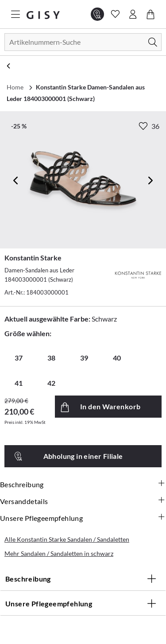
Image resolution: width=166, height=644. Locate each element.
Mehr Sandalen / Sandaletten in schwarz (59, 553)
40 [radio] (117, 358)
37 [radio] (19, 358)
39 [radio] (84, 358)
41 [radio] (19, 383)
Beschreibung (83, 485)
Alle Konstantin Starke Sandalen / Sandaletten (67, 539)
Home (15, 87)
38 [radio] (51, 358)
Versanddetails (83, 501)
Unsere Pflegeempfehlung (83, 518)
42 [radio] (51, 383)
